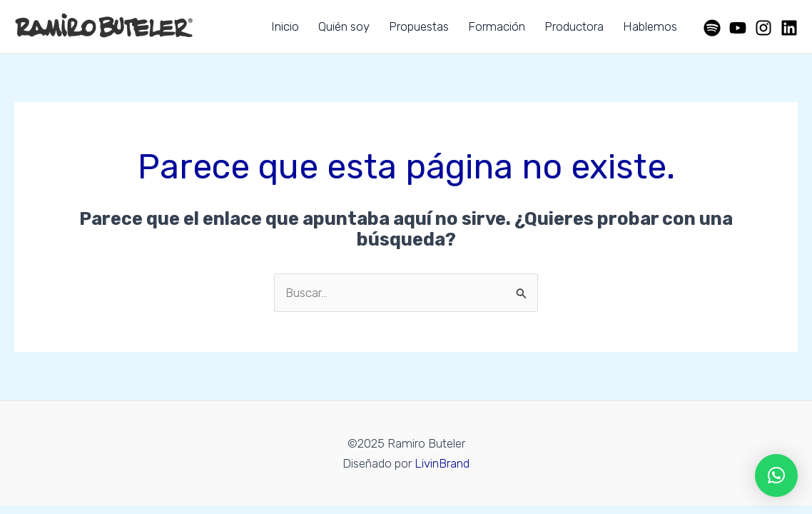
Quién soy (344, 26)
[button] (776, 475)
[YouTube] (738, 28)
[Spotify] (712, 28)
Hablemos (650, 26)
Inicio (285, 26)
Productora (574, 26)
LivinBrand (442, 463)
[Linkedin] (789, 28)
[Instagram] (763, 28)
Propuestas (419, 26)
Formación (497, 26)
